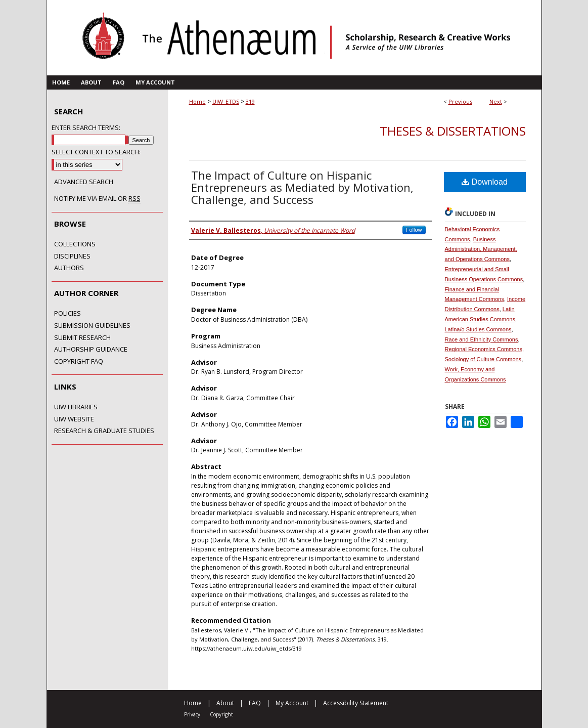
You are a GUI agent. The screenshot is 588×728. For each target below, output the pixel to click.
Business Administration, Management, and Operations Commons (481, 249)
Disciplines (72, 256)
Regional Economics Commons (484, 349)
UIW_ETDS (226, 101)
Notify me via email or (97, 199)
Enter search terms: (86, 127)
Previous (460, 101)
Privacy (192, 714)
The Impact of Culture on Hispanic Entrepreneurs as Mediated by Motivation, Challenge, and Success (302, 187)
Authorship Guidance (91, 350)
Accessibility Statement (356, 703)
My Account (292, 703)
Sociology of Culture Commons (483, 359)
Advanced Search (84, 182)
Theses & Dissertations (453, 131)
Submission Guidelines (92, 326)
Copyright (221, 714)
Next (496, 101)
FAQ (255, 703)
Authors (69, 268)
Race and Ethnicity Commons (482, 339)
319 (250, 101)
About (225, 703)
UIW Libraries (76, 407)
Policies (67, 314)
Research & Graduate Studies (104, 431)
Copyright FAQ (79, 362)
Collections (75, 244)
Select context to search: (96, 152)
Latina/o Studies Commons (478, 329)
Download (485, 182)
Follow (414, 230)
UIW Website (74, 419)
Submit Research (82, 338)
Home (197, 101)
